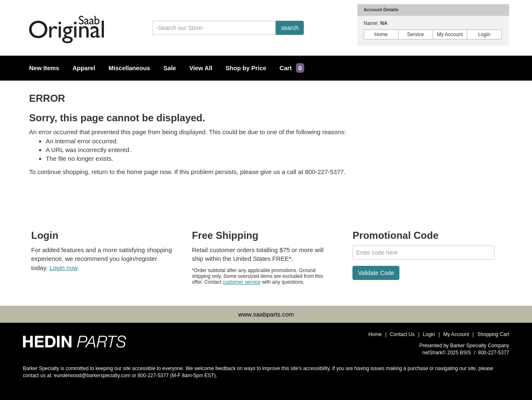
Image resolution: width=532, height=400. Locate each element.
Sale (170, 68)
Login (484, 34)
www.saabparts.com (266, 314)
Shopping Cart (493, 334)
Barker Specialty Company (480, 346)
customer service (242, 282)
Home (381, 34)
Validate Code (376, 273)
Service (415, 34)
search (290, 28)
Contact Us (402, 334)
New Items (44, 68)
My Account (450, 34)
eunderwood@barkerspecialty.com (92, 375)
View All (201, 68)
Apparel (84, 68)
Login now (64, 268)
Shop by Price (246, 68)
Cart (292, 68)
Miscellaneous (129, 68)
